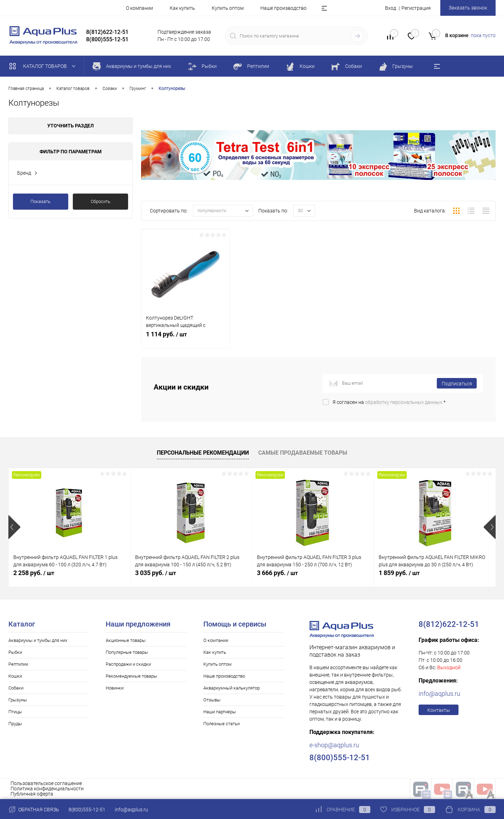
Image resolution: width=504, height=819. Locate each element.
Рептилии (18, 664)
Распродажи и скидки (128, 664)
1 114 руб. (185, 338)
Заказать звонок (468, 8)
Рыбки (15, 652)
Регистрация (416, 8)
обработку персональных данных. (404, 402)
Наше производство (283, 8)
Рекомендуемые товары (131, 676)
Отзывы (212, 700)
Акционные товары (126, 640)
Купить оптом (228, 8)
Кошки (15, 676)
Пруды (15, 724)
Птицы (15, 712)
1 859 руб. (399, 573)
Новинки (115, 688)
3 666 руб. (277, 573)
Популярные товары (127, 652)
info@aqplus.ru (439, 694)
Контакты (439, 710)
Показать (40, 201)
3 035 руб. (156, 573)
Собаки (16, 688)
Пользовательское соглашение (46, 783)
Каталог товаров (44, 66)
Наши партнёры (220, 712)
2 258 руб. (34, 573)
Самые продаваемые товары (303, 453)
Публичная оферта (32, 794)
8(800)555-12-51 (87, 810)
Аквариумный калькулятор (232, 688)
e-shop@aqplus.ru (334, 745)
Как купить (182, 8)
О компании (139, 8)
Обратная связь (34, 810)
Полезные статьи (222, 724)
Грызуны (18, 700)
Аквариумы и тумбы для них (38, 640)
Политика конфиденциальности (47, 789)
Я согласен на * (389, 402)
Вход (391, 8)
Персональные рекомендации (203, 453)
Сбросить (100, 201)
